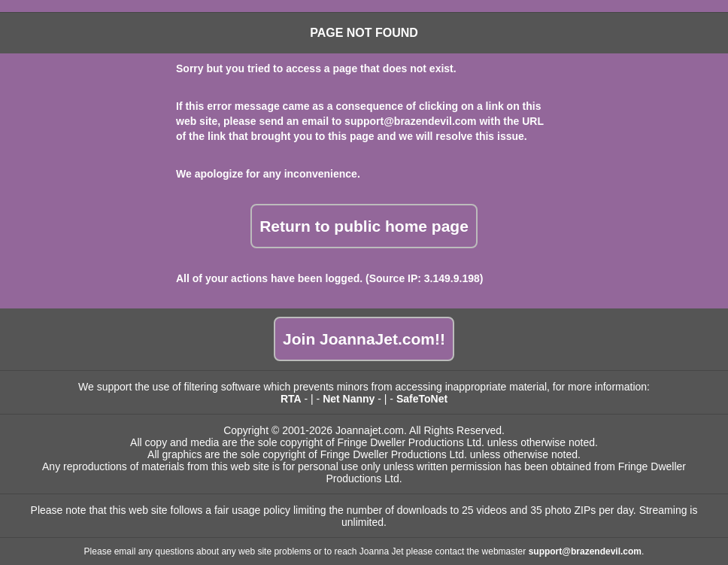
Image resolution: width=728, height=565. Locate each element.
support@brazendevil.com (410, 121)
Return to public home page (364, 226)
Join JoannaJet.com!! (364, 339)
